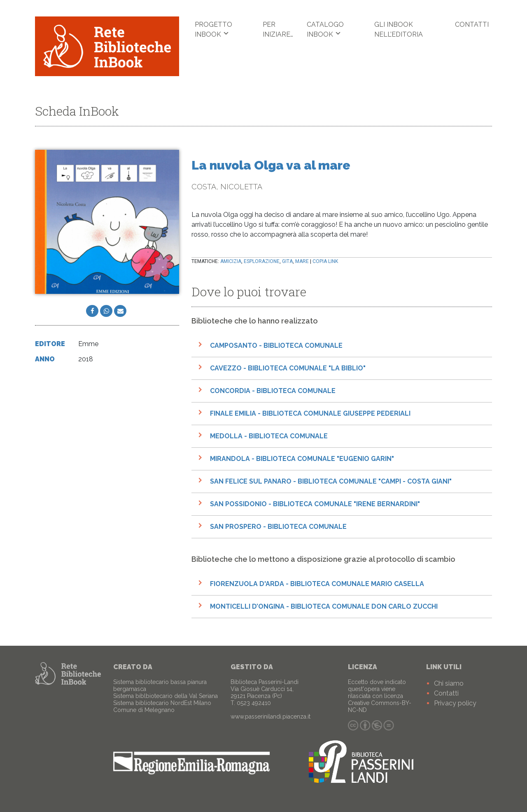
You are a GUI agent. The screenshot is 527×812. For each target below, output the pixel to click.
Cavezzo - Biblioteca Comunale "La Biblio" (288, 369)
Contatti (472, 24)
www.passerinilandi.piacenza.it (270, 717)
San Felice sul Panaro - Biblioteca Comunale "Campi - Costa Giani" (331, 482)
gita (287, 262)
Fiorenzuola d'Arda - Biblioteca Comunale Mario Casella (317, 584)
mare (302, 262)
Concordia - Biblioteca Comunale (273, 391)
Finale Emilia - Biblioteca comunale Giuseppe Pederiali (310, 414)
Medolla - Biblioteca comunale (269, 436)
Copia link (325, 262)
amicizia (231, 262)
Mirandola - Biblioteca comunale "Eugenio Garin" (302, 459)
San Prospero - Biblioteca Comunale (278, 527)
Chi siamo (449, 683)
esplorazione (262, 262)
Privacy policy (455, 703)
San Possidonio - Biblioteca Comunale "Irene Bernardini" (315, 504)
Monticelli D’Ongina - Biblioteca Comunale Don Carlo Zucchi (324, 607)
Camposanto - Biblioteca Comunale (276, 346)
